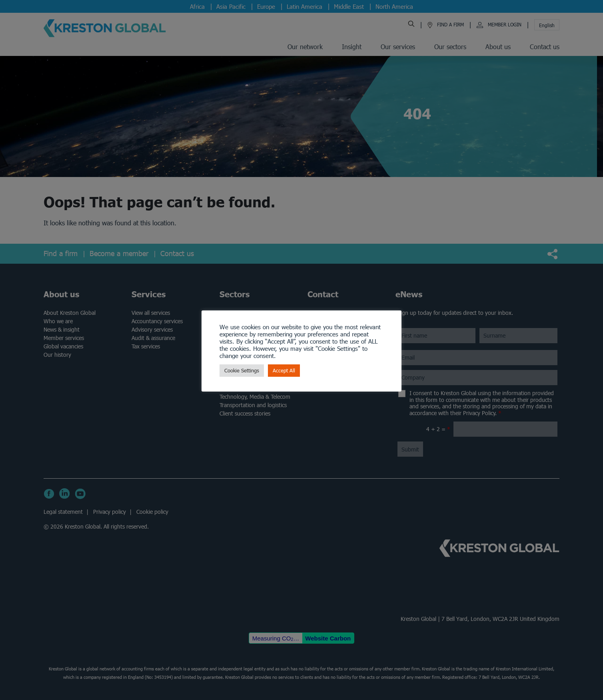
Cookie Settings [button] (242, 371)
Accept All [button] (284, 371)
